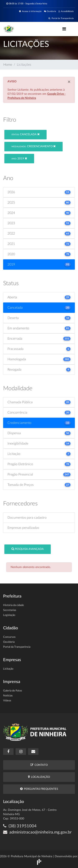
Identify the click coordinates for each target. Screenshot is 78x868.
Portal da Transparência (61, 18)
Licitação (8, 669)
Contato (39, 765)
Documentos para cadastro (27, 518)
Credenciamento (33, 146)
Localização (39, 777)
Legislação (9, 615)
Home (8, 65)
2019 (19, 158)
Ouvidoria (50, 11)
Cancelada (25, 134)
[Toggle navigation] (64, 29)
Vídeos (7, 701)
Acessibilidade (66, 11)
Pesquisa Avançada (28, 549)
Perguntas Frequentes (39, 789)
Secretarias (10, 610)
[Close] (69, 82)
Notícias (8, 696)
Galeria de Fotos (13, 691)
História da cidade (14, 605)
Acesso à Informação (30, 11)
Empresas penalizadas (23, 528)
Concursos (9, 637)
